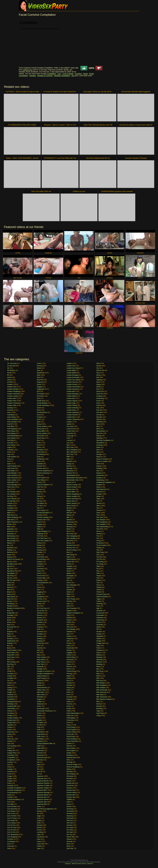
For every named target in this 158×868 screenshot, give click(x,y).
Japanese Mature (43, 795)
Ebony (39, 424)
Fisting (39, 545)
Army (9, 459)
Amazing (10, 408)
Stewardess (100, 443)
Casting (10, 688)
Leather (39, 846)
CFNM (9, 671)
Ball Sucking (11, 541)
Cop (8, 765)
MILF (68, 445)
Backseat (10, 534)
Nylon (68, 587)
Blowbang (10, 604)
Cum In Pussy (12, 818)
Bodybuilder (11, 613)
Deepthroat (40, 373)
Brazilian (10, 632)
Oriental (69, 618)
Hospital (39, 720)
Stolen (98, 447)
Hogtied (39, 699)
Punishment (70, 720)
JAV (38, 767)
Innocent (40, 753)
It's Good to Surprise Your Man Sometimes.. (60, 92)
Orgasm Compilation (73, 613)
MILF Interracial (72, 452)
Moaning (69, 527)
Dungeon (40, 417)
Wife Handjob (101, 688)
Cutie (9, 848)
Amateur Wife (12, 405)
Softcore (99, 405)
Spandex (99, 417)
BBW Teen (11, 520)
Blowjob (10, 606)
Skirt (98, 377)
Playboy (69, 683)
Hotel (39, 727)
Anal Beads (11, 415)
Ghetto (39, 604)
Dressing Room (42, 412)
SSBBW (69, 800)
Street (98, 464)
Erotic (39, 443)
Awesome (10, 510)
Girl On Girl (41, 611)
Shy (98, 368)
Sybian (99, 496)
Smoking (99, 396)
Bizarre (9, 592)
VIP (97, 629)
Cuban (9, 795)
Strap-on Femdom (102, 459)
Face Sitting (41, 480)
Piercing (69, 674)
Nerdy (69, 571)
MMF (68, 457)
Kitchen (39, 827)
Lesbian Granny (72, 384)
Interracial (40, 755)
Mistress (69, 524)
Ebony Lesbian (42, 433)
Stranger (99, 454)
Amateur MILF (12, 398)
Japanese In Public (43, 786)
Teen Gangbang (102, 522)
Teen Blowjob (101, 520)
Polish (69, 692)
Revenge (70, 762)
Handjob (33, 76)
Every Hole (40, 452)
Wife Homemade (102, 690)
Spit (98, 426)
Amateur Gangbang (14, 391)
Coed (9, 748)
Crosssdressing (12, 793)
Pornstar (69, 697)
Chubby (10, 716)
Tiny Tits (99, 559)
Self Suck (70, 823)
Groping (39, 641)
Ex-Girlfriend (41, 454)
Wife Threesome (102, 697)
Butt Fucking (11, 662)
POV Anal (70, 627)
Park (68, 641)
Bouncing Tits (12, 627)
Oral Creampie (71, 608)
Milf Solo (69, 513)
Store (98, 450)
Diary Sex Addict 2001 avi (41, 191)
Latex (39, 839)
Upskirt (99, 627)
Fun (38, 585)
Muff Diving (70, 555)
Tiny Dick (99, 557)
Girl (38, 606)
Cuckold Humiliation (14, 800)
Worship (99, 706)
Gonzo (39, 625)
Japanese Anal (42, 779)
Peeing (69, 650)
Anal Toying (11, 445)
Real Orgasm (71, 751)
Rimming (69, 772)
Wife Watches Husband (104, 699)
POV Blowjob (71, 629)
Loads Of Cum (71, 429)
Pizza (68, 681)
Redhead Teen (71, 758)
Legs (38, 848)
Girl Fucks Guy (42, 608)
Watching (99, 660)
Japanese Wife (42, 804)
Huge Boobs (41, 734)
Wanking (99, 657)
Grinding (40, 639)
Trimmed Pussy (101, 594)
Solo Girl (99, 410)
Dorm (39, 398)
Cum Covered (12, 807)
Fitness (39, 548)
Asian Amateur (12, 466)
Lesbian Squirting (72, 412)
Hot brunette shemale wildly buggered (136, 92)
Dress (39, 410)
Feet (38, 508)
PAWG (69, 622)
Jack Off (40, 772)
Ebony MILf (41, 436)
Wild (98, 702)
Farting (39, 496)
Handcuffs (40, 667)
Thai (98, 536)
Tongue (99, 576)
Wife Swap (100, 695)
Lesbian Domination (73, 377)
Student (99, 473)
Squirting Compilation (103, 440)
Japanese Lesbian (43, 788)
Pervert (69, 662)
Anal (9, 412)
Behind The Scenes (14, 559)
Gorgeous (40, 627)
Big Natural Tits (12, 571)
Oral (68, 606)
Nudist (69, 578)
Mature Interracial (72, 499)
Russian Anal (71, 790)
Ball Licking (11, 538)
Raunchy (69, 746)
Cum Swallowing (13, 834)
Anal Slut (10, 443)
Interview (40, 760)
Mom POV (70, 541)
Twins (98, 606)
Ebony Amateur (42, 426)
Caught (10, 692)
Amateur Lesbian (13, 396)
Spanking (99, 422)
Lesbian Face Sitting (73, 380)
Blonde (9, 601)
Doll (38, 391)
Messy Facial (71, 506)
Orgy (68, 615)
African (9, 380)
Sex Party (70, 830)
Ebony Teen (41, 438)
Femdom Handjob (43, 517)
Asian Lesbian (12, 480)
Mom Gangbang (72, 536)
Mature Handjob (72, 496)
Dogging (40, 387)
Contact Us (90, 864)
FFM (38, 475)
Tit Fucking (100, 562)
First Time (40, 536)
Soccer (99, 401)
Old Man (69, 601)
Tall (97, 501)
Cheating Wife (12, 706)
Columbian (11, 755)
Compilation (51, 74)
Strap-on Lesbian (102, 461)
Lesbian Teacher (72, 415)
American (10, 410)
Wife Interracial (101, 692)
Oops (68, 604)
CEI (8, 669)
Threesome (100, 543)
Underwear (100, 618)
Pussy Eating (71, 727)
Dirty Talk (40, 380)
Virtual (98, 648)
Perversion (70, 660)
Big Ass (10, 562)
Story (98, 452)
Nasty (68, 557)
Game (39, 594)
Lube (68, 438)
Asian (9, 464)
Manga (69, 464)
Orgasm (69, 611)
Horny (39, 718)
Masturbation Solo (73, 480)
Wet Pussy (100, 671)
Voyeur (99, 653)
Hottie (39, 730)
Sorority (99, 415)
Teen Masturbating (102, 527)
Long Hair (70, 433)
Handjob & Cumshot (45, 76)
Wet (98, 669)
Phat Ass (69, 667)
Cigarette (10, 725)
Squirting (99, 438)
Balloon (10, 543)
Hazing (39, 683)
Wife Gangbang (101, 685)
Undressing (100, 620)
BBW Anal (10, 515)
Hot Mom (40, 725)
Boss (9, 625)
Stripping (99, 468)
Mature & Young (72, 485)
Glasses (39, 618)
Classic (10, 730)
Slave (98, 382)
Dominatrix (40, 396)
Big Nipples (11, 573)
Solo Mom (100, 412)
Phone (69, 669)
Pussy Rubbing (72, 739)
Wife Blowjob (101, 683)
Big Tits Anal (11, 580)
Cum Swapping (12, 837)
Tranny (99, 585)
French (39, 573)
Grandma (40, 632)
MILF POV (70, 454)
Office (68, 594)
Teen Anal (100, 517)
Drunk (39, 415)
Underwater (100, 615)
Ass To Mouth (12, 499)
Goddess (40, 622)
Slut (98, 389)
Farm (39, 494)
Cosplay (10, 769)
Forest (39, 566)
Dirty (38, 377)
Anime (9, 452)
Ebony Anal (41, 429)
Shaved (69, 839)
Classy (9, 734)
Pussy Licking (71, 732)
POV (68, 625)
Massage (70, 468)
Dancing (40, 366)
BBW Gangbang (12, 517)
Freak (39, 571)
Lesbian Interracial (73, 389)
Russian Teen (71, 797)
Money (69, 543)
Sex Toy (69, 834)
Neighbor (70, 569)
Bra (8, 629)
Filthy (39, 529)
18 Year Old (11, 366)
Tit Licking (100, 564)
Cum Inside (11, 821)
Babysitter (10, 529)
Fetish (39, 522)
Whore (98, 676)
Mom (68, 531)
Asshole (10, 503)
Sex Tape (70, 832)
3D (8, 368)
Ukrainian (99, 611)
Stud (98, 471)
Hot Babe (40, 723)
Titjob (98, 566)
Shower (99, 366)
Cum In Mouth (68, 74)
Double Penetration (43, 405)
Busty (9, 648)
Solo (98, 408)
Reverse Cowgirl (72, 765)
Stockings (100, 445)
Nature (69, 564)
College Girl (11, 751)
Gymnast (40, 648)
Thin (98, 538)
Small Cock (100, 391)
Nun (68, 580)
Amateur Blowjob (13, 389)
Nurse (69, 583)
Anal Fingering (12, 429)
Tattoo (98, 506)
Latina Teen (41, 844)
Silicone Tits (100, 370)
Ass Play (10, 496)
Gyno (39, 650)
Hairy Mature (41, 660)
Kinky (39, 823)
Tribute (99, 590)
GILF (39, 590)
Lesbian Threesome (73, 419)
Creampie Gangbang (14, 790)
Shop (68, 846)
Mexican (69, 508)
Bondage (10, 615)
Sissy (98, 373)
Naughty (69, 566)
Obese (69, 592)
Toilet (98, 573)
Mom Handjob (71, 538)
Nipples (69, 573)
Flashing (40, 550)
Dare (38, 370)
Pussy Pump (71, 737)
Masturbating (71, 475)
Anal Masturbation (13, 436)
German (39, 599)
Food (39, 555)
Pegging (69, 653)
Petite (68, 664)
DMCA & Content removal (79, 864)
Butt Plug (10, 664)
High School (41, 695)
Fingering (40, 534)
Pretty (68, 702)
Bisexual (10, 587)
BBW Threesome (13, 522)
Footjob (39, 562)
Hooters (39, 716)
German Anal (41, 601)
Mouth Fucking (71, 550)
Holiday (39, 702)
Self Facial (70, 818)
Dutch (39, 419)
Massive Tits (71, 473)
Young (98, 716)
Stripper (99, 466)
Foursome (40, 569)
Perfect (69, 655)
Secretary (70, 814)
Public (69, 711)
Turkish (99, 601)
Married (69, 466)
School (69, 807)
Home (39, 706)
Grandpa (40, 634)
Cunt (9, 844)
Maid (68, 459)
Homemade (41, 709)
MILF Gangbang (72, 450)
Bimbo (9, 585)
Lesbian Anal (71, 366)
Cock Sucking (12, 746)
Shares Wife (71, 837)
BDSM (9, 524)
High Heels (40, 692)
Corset (9, 767)
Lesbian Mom (71, 398)
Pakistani (70, 632)
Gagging (40, 592)
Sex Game (70, 827)
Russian (69, 788)
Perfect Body (71, 657)
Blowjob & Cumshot (14, 608)
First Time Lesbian (43, 541)
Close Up (10, 739)
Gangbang (40, 597)
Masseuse (70, 471)
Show (98, 363)
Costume (10, 772)
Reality (69, 753)
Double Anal (41, 401)
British (9, 636)
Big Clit (9, 566)
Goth (38, 629)
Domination (41, 394)
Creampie (10, 786)
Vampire (99, 634)
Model (69, 529)
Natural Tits (70, 562)
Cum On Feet (12, 830)
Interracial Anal (42, 758)
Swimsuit (99, 492)
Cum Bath (10, 804)
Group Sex (40, 643)
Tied (98, 550)
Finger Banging (42, 531)
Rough (69, 781)
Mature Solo (71, 501)
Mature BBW (71, 492)
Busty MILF (11, 655)
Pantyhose (70, 639)
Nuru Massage (71, 585)
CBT (9, 667)
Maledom (70, 461)
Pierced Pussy (71, 671)
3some (9, 373)
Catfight (10, 690)
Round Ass (70, 786)
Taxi (98, 508)
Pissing (69, 678)
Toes (98, 571)
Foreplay (40, 564)
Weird (98, 667)
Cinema (10, 727)
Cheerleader (11, 709)
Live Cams (70, 426)
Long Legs (70, 436)
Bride (9, 634)
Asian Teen (11, 487)
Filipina (39, 527)
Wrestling (99, 709)
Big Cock (10, 569)
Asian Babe (11, 471)
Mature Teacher (72, 503)
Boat (9, 611)
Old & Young (71, 599)
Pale (68, 634)
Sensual (69, 825)
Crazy (9, 783)
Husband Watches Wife (45, 744)
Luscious (69, 440)
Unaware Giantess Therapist (136, 158)
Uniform (99, 622)
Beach (9, 555)
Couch (9, 774)
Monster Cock (71, 545)
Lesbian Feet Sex (72, 382)
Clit (8, 737)
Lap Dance (40, 837)
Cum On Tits (11, 832)
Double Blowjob (42, 403)
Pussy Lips (70, 734)
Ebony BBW (41, 431)
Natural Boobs (71, 559)
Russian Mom (71, 795)
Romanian (70, 776)
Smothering (100, 398)
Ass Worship (11, 501)
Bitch (9, 590)
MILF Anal (70, 447)
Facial (85, 74)
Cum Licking (11, 823)
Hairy (39, 655)
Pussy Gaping (71, 730)
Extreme (40, 466)
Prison (69, 706)
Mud (68, 552)
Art (8, 461)
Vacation (99, 632)
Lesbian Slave (71, 410)
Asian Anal (11, 468)
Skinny (99, 375)
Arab (9, 454)
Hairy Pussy (41, 662)
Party (68, 646)
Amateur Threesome (14, 403)
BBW (9, 513)
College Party (12, 753)
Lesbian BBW (71, 370)
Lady (38, 834)
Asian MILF (11, 482)
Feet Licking (41, 510)
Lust (68, 443)
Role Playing (71, 774)
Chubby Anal (11, 720)
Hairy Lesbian (41, 657)
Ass (8, 489)
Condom (10, 762)
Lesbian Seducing (72, 408)
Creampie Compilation (14, 788)
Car (8, 681)
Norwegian (70, 576)
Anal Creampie (12, 422)
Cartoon (10, 683)
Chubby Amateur (13, 718)
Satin (68, 802)
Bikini (9, 583)
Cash (9, 685)
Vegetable (100, 636)
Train (98, 583)
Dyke (39, 422)
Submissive (100, 475)
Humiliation (40, 739)
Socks (98, 403)
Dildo (39, 375)
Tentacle (99, 534)
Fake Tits (40, 487)
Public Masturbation (73, 713)
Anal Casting (11, 417)
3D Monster (11, 370)
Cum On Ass (11, 825)
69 (8, 375)
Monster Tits (71, 548)
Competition (11, 758)
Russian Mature (72, 793)
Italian (39, 765)
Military (69, 515)
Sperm (98, 424)
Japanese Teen (42, 802)
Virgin (98, 646)
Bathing (10, 550)
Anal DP (10, 424)
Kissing (39, 825)
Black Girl (10, 599)
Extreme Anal (41, 468)
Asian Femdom (12, 475)
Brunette (10, 639)
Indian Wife (41, 748)
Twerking (99, 604)
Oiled (68, 597)
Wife (98, 678)
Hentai (39, 685)
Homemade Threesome (45, 711)
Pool (68, 695)
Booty (9, 622)
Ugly (98, 608)
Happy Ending (41, 676)
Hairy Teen (40, 664)
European (40, 450)
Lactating (40, 832)
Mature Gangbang (73, 494)
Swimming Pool (101, 489)
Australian (10, 508)
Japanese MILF (42, 790)
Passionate (70, 648)
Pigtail (69, 676)
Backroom (10, 531)
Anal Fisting (11, 431)
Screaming (70, 811)
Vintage (99, 641)
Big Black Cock (12, 564)
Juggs (39, 816)
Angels (9, 447)
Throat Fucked (101, 545)
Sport (98, 429)
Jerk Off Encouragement (45, 809)
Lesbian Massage (72, 394)
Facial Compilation (43, 485)
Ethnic (39, 447)
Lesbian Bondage (72, 375)
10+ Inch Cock (12, 363)
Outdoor (69, 620)
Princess (69, 704)
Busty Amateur (12, 650)
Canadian (10, 678)
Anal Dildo (11, 426)
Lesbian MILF (71, 391)
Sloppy (99, 384)
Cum (59, 74)
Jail (38, 774)
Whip (98, 674)
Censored (10, 697)
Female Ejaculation (43, 513)
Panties (69, 636)
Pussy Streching (72, 741)
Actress (10, 377)
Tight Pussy (100, 552)
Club (9, 744)
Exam (39, 457)
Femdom (40, 515)
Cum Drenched (12, 809)
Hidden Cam (41, 690)
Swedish (99, 485)
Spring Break (101, 431)
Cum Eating (11, 811)
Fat (38, 499)
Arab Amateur (12, 457)
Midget (69, 510)
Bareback (10, 548)
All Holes (10, 382)
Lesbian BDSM (72, 373)
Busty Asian (11, 653)
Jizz (73, 76)
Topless (99, 580)
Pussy (69, 725)
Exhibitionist (41, 459)
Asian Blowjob (12, 473)
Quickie (69, 744)
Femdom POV (42, 520)
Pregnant (70, 699)
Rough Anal (70, 783)
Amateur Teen (12, 401)
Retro (68, 760)
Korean (39, 830)
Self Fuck (70, 821)
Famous (39, 489)
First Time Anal (42, 538)
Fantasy (39, 492)
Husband (40, 741)
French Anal (41, 576)
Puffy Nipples (71, 718)
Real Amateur (71, 748)
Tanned (99, 503)
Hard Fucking (41, 678)
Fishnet (39, 543)
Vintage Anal (100, 643)
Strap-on (99, 457)
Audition (10, 506)
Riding (69, 769)
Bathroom (10, 552)
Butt (8, 660)
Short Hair (70, 848)
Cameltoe (10, 674)
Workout (99, 704)
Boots (9, 620)
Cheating (10, 704)
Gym (38, 646)
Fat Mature (40, 503)
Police (69, 690)
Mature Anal (71, 489)
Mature (69, 482)
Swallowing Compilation (104, 482)
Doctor (39, 384)
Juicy (39, 818)
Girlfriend (40, 613)
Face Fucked (41, 478)
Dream (39, 408)
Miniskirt (69, 520)
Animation (10, 450)
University (100, 625)
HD (38, 653)
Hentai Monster (42, 688)
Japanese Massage (43, 793)
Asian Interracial (12, 478)
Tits (97, 569)
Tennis (98, 531)
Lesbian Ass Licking (73, 368)
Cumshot (78, 74)
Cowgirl (10, 781)
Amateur (10, 384)
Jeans (39, 807)
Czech (39, 363)
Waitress (99, 655)
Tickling (99, 548)
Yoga (98, 711)
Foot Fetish (41, 557)
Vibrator (99, 639)
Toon (98, 578)
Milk (68, 517)
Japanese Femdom (43, 783)
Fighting (39, 524)
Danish (39, 368)
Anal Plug (10, 440)
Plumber (69, 685)
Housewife (40, 732)
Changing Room (12, 702)
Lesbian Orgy (71, 403)
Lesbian (69, 363)
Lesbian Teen (71, 417)
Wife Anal (99, 681)
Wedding (99, 664)
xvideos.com (28, 70)
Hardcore (40, 681)
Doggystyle (40, 389)
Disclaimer (68, 864)
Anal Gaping (11, 433)
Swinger (99, 494)
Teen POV (100, 529)
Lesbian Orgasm (72, 401)
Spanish (99, 419)
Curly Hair (10, 846)
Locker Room (71, 431)
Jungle (39, 821)
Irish (38, 762)
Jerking (39, 811)
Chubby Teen (11, 723)
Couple (9, 779)
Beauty (9, 557)
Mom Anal (70, 534)
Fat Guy (39, 501)
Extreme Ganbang (43, 473)
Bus (8, 646)
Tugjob (99, 599)
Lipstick (69, 424)
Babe (9, 527)
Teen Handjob (101, 524)
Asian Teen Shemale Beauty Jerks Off (98, 125)
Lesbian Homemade (73, 387)
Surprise (99, 478)
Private (69, 709)
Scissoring (70, 809)
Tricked (99, 592)
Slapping (99, 380)
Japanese (40, 776)
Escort (39, 445)
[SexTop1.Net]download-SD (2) (98, 158)
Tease (98, 513)
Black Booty (11, 597)
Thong (98, 541)
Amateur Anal (12, 387)
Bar (8, 545)
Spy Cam (99, 433)
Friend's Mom (41, 578)
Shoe (68, 844)
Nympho (69, 590)
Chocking (10, 713)
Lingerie (69, 422)
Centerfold (11, 699)
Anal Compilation (13, 419)
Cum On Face (12, 827)
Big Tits (10, 578)
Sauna (69, 804)
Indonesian (40, 751)
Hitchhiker (40, 697)
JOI (38, 769)
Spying (99, 436)
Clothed (10, 741)
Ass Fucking (11, 492)
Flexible (39, 552)
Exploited (40, 464)
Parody (69, 643)
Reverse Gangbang (73, 767)
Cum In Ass (11, 814)
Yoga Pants (100, 713)
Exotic (39, 461)
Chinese (10, 711)
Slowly (98, 387)
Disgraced (40, 382)
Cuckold (10, 797)
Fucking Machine (42, 583)
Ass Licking (11, 494)
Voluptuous (100, 650)
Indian (39, 746)
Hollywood (40, 704)
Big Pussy (10, 576)
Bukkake (10, 643)
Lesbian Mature (72, 396)
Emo (38, 440)
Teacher (99, 510)
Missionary (70, 522)
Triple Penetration (102, 597)
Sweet (98, 487)
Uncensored (100, 613)
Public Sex (70, 716)
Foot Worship (41, 559)
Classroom (11, 732)
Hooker (39, 713)
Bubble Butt (11, 641)
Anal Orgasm (11, 438)
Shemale (69, 841)
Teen (98, 515)
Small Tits (100, 394)
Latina (39, 841)
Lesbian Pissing (72, 405)
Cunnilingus (11, 841)
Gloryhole (40, 620)
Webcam (99, 662)
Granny (39, 636)
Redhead (70, 755)
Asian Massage (12, 485)
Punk (68, 723)
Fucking (39, 580)
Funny (39, 587)
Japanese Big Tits (43, 781)
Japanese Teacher (43, 800)
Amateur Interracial (13, 394)
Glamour (40, 615)
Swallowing (100, 480)
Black (9, 594)
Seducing (70, 816)
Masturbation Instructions (75, 478)
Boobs (9, 618)
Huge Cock (40, 737)
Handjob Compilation (62, 76)
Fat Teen (40, 506)
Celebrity (10, 695)
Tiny (98, 555)
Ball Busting (11, 536)
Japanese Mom (42, 797)
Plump (69, 688)
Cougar (10, 776)
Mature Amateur (72, 487)
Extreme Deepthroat (43, 471)
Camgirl (10, 676)
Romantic (70, 779)
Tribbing (99, 587)
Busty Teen (11, 657)
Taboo (98, 499)
